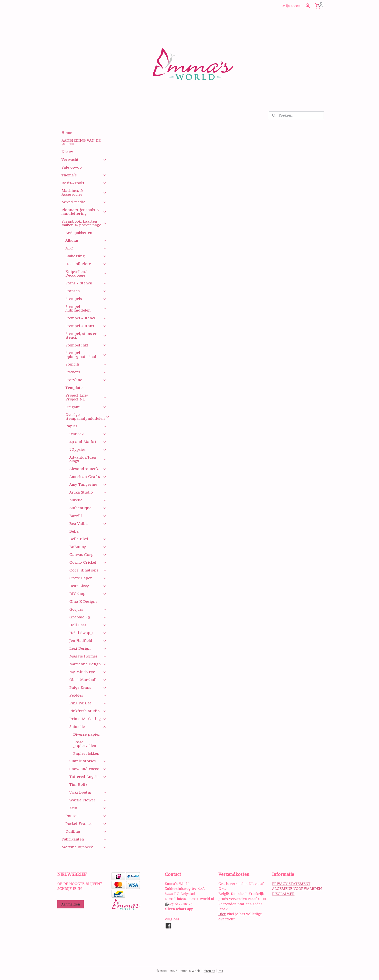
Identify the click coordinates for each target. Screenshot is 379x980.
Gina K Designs (83, 602)
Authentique (88, 508)
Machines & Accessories (84, 192)
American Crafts (88, 477)
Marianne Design (88, 664)
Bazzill (88, 516)
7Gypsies (88, 450)
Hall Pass (88, 625)
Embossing (86, 256)
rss (221, 971)
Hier (222, 914)
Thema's (84, 175)
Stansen (86, 291)
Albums (86, 240)
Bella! (74, 531)
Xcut (88, 808)
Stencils (86, 364)
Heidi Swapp (88, 633)
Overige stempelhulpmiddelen (87, 416)
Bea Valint (88, 524)
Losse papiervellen (85, 744)
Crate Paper (88, 578)
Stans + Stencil (86, 283)
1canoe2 (88, 434)
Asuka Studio (88, 492)
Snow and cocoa (88, 769)
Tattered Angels (88, 777)
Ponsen (86, 816)
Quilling (86, 831)
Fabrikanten (84, 839)
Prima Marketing (88, 719)
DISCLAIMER (283, 894)
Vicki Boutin (88, 792)
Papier (86, 426)
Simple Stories (88, 761)
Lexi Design (88, 648)
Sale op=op (72, 167)
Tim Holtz (78, 785)
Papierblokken (86, 754)
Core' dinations (88, 570)
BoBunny (88, 547)
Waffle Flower (88, 800)
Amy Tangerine (88, 485)
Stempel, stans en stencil (86, 336)
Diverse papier (87, 734)
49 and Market (88, 442)
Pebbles (88, 695)
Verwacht (84, 160)
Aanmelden (71, 904)
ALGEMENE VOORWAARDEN (297, 889)
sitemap (210, 971)
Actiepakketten (79, 233)
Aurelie (88, 500)
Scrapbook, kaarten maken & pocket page (84, 223)
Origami (86, 407)
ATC (86, 248)
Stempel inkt (86, 345)
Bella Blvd (88, 539)
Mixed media (84, 202)
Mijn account (296, 6)
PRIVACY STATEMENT (291, 884)
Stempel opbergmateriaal (86, 355)
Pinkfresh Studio (88, 711)
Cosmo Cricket (88, 562)
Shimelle (88, 727)
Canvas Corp (88, 555)
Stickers (86, 372)
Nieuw (67, 152)
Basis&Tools (84, 183)
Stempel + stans (86, 326)
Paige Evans (88, 688)
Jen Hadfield (88, 641)
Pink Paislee (88, 703)
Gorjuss (88, 609)
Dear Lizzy (88, 586)
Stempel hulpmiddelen (86, 308)
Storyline (86, 380)
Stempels (86, 299)
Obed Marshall (88, 680)
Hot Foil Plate (86, 264)
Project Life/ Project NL (86, 397)
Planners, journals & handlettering (84, 212)
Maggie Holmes (88, 656)
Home (67, 133)
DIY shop (88, 594)
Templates (75, 388)
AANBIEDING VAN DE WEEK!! (81, 142)
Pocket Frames (86, 824)
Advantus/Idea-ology (88, 459)
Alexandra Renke (88, 469)
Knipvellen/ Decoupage (86, 274)
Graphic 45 (88, 617)
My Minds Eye (88, 672)
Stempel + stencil (86, 318)
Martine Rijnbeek (84, 847)
